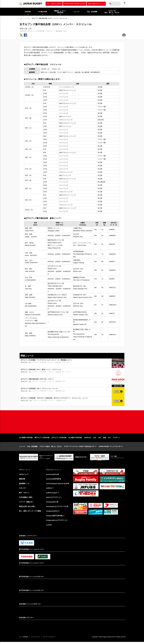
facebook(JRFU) (52, 476)
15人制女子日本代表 (75, 439)
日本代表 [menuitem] (28, 12)
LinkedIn (49, 527)
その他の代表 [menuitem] (42, 12)
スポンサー (23, 490)
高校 (105, 439)
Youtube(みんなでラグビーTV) (56, 508)
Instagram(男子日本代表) (54, 517)
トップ (20, 18)
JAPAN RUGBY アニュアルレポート (111, 448)
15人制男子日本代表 (26, 439)
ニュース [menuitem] (76, 12)
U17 (109, 439)
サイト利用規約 (24, 639)
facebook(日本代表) (53, 480)
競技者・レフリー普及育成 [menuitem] (60, 12)
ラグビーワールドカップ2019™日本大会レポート (80, 448)
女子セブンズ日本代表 (36, 31)
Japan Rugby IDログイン (95, 4)
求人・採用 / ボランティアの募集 (30, 513)
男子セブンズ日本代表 (42, 439)
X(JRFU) (49, 490)
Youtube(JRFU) (51, 503)
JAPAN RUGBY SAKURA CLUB (74, 4)
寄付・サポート (24, 494)
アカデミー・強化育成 (54, 31)
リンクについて (36, 639)
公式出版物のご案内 (26, 499)
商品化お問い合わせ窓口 (27, 508)
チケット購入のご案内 (54, 4)
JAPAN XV (88, 439)
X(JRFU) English (52, 494)
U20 (100, 439)
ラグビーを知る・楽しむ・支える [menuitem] (112, 12)
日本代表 (23, 31)
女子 (65, 31)
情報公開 (22, 480)
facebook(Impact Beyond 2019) (57, 485)
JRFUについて (24, 476)
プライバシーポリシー (50, 639)
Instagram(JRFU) (52, 513)
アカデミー (117, 439)
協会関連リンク (24, 485)
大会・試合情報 (32, 448)
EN (125, 5)
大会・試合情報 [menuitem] (92, 12)
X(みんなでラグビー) (53, 499)
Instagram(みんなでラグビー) (56, 522)
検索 (110, 4)
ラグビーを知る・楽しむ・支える (51, 448)
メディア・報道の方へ (26, 503)
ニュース (27, 18)
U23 (95, 439)
